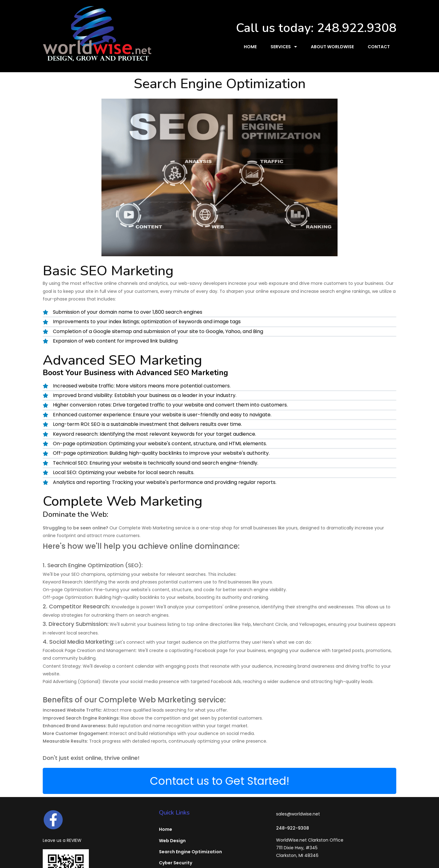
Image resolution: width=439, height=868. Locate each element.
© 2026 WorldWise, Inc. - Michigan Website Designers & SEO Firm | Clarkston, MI (219, 858)
